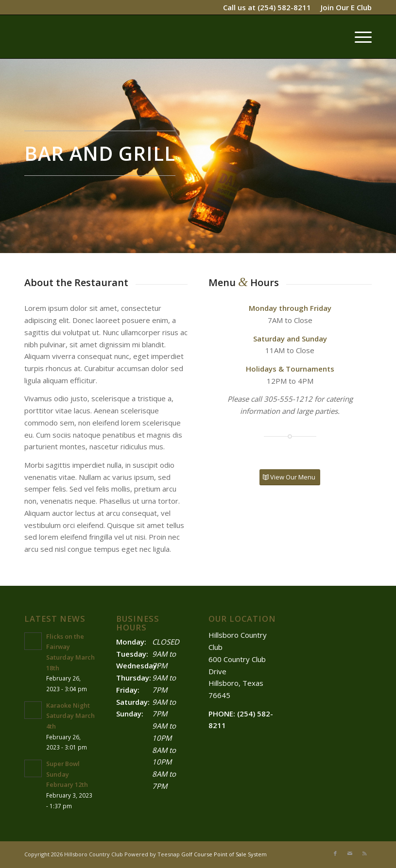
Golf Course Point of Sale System (224, 854)
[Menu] (358, 36)
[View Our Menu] (290, 477)
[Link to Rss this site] (364, 853)
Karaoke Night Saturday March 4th (70, 716)
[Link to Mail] (350, 853)
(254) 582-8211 (284, 7)
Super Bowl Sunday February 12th (67, 774)
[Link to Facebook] (335, 853)
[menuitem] (344, 7)
